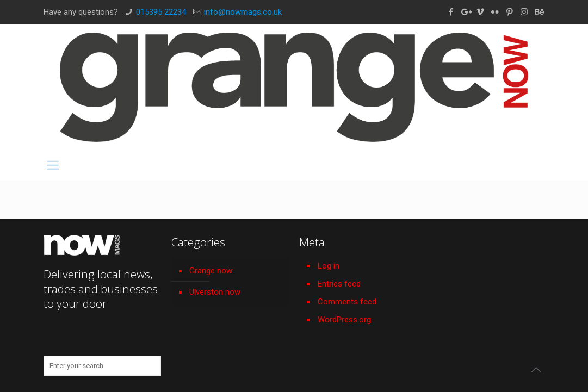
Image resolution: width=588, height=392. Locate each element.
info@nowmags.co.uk (243, 12)
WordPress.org (344, 320)
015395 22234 (161, 12)
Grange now (211, 271)
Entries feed (339, 284)
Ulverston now (215, 292)
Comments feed (347, 302)
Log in (329, 266)
